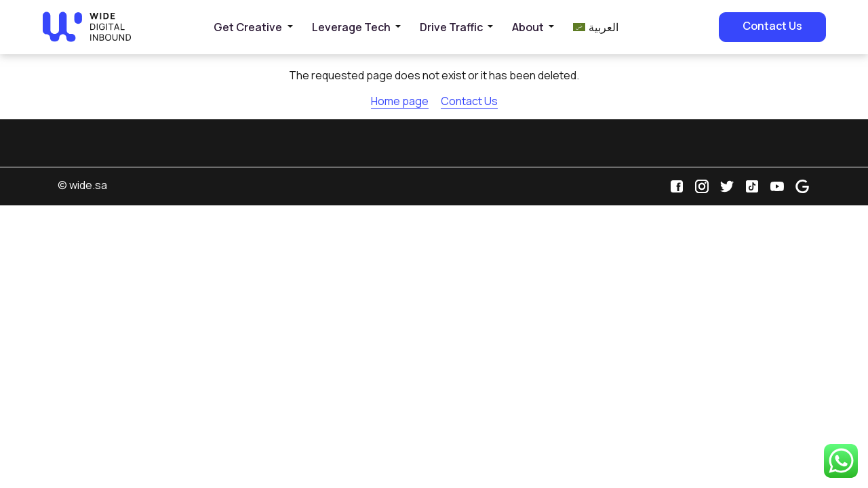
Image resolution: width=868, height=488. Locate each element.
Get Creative (248, 27)
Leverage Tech (351, 27)
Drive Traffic (451, 27)
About (528, 27)
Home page (400, 101)
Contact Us (772, 26)
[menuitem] (596, 27)
